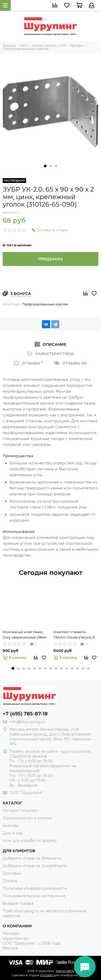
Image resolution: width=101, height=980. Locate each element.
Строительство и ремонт (28, 818)
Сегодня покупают (51, 573)
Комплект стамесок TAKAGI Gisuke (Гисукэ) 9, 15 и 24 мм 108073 (74, 635)
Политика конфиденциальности (35, 888)
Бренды (11, 826)
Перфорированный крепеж (45, 304)
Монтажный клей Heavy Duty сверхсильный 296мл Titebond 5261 (25, 635)
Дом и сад (13, 833)
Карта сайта (65, 971)
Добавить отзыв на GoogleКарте (35, 866)
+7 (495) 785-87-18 (25, 714)
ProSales (46, 975)
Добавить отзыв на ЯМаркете (32, 858)
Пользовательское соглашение (34, 896)
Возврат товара (18, 903)
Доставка (12, 873)
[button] (45, 166)
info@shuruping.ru (27, 722)
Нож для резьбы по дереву (30, 841)
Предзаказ (50, 259)
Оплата (10, 881)
